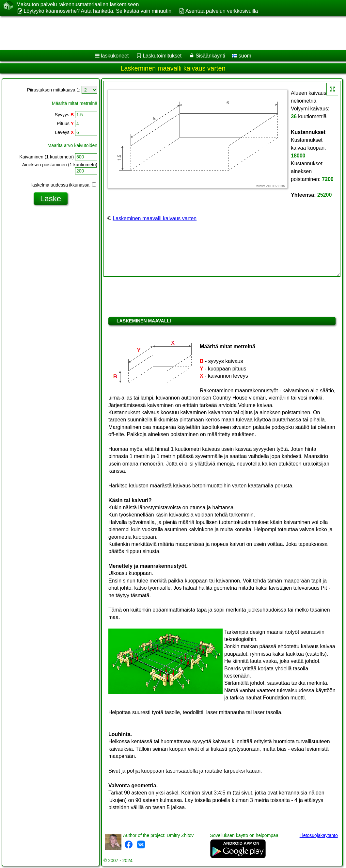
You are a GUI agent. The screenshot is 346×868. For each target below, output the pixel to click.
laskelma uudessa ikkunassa (64, 185)
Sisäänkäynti (210, 56)
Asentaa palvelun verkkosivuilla (222, 11)
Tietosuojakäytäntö (319, 835)
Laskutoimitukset (162, 56)
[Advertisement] (167, 33)
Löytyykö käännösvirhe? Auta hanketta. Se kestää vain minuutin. (98, 11)
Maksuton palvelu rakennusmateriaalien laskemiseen (78, 5)
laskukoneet (115, 56)
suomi (242, 56)
